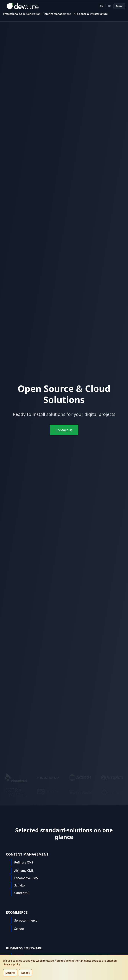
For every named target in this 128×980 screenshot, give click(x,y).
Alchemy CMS (24, 871)
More (119, 6)
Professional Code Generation (22, 14)
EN (102, 6)
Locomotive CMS (26, 878)
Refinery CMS (24, 862)
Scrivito (19, 885)
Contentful (22, 893)
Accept (25, 973)
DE (110, 6)
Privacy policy (12, 964)
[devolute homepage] (21, 6)
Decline (10, 973)
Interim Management (57, 14)
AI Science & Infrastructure (91, 14)
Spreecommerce (26, 920)
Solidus (19, 929)
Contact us (64, 430)
